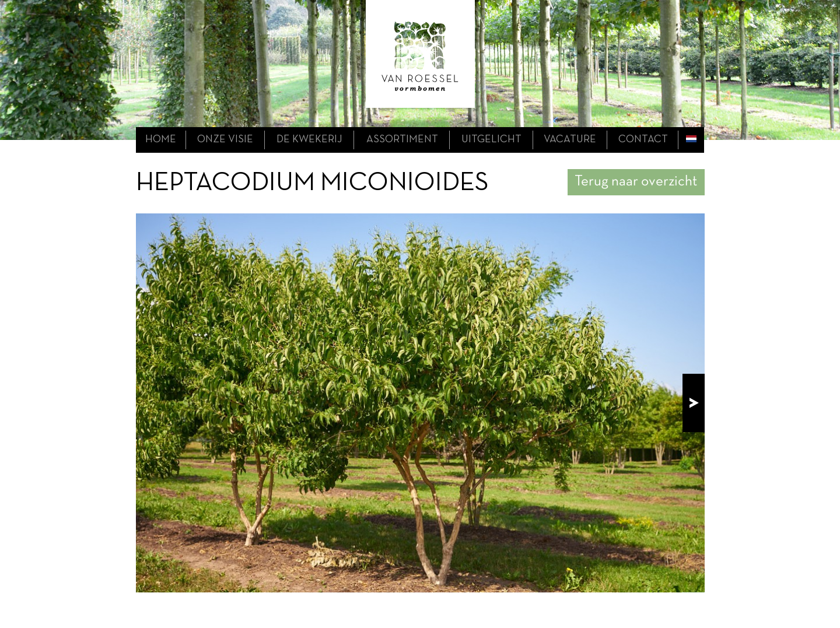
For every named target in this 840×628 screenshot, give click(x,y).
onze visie (225, 140)
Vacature (570, 140)
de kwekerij (309, 140)
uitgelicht (491, 140)
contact (643, 140)
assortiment (402, 140)
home (161, 140)
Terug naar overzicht (636, 182)
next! (694, 403)
